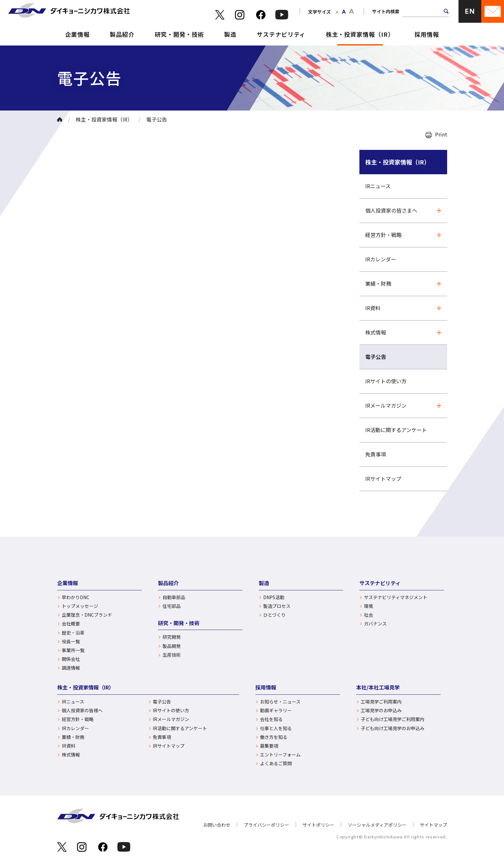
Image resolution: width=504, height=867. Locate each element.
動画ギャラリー (276, 710)
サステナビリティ (281, 34)
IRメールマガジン (386, 405)
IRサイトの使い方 (386, 381)
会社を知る (271, 719)
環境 (368, 606)
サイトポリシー (318, 825)
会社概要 (71, 624)
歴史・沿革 (73, 633)
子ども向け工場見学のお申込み (393, 728)
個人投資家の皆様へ (82, 710)
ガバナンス (375, 624)
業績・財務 (378, 283)
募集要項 (269, 746)
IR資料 (373, 308)
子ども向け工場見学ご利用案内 (393, 719)
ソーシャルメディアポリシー (377, 825)
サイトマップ (433, 825)
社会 (368, 615)
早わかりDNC (76, 597)
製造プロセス (277, 606)
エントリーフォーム (280, 755)
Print (441, 134)
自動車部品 (174, 597)
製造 (230, 34)
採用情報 (427, 34)
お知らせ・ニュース (280, 702)
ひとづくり (274, 615)
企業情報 (78, 34)
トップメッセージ (80, 606)
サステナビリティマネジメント (396, 597)
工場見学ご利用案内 (381, 702)
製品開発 (172, 646)
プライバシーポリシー (266, 825)
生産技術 (172, 655)
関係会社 (71, 659)
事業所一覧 (73, 650)
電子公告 (376, 357)
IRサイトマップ (383, 479)
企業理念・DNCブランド (87, 615)
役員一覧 (71, 642)
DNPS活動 (274, 597)
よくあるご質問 (276, 763)
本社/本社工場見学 (378, 687)
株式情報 (376, 332)
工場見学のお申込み (381, 710)
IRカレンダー (381, 259)
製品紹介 (122, 34)
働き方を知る (274, 737)
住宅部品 (172, 606)
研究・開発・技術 (179, 34)
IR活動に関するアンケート (396, 430)
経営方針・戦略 (383, 235)
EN (470, 11)
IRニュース (378, 186)
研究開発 (172, 637)
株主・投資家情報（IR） (360, 34)
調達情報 (71, 668)
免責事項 (376, 454)
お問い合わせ (217, 825)
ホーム (60, 119)
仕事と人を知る (276, 728)
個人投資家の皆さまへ (391, 210)
